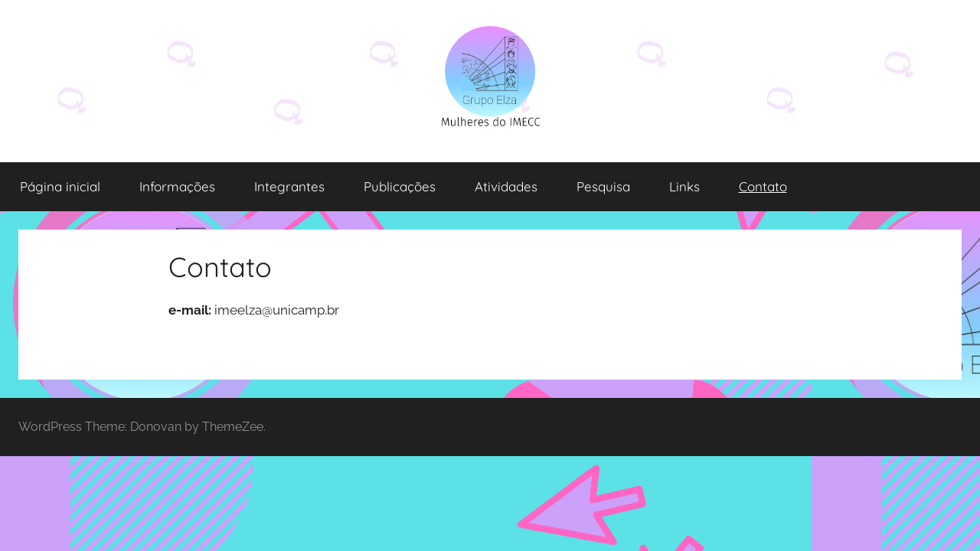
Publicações (400, 186)
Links (684, 186)
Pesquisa (603, 186)
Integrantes (289, 186)
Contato (763, 186)
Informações (177, 186)
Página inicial (60, 186)
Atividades (506, 186)
